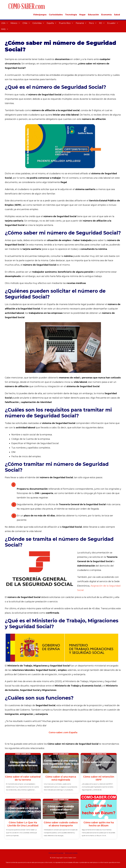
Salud (117, 15)
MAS (5, 29)
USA (5, 23)
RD (103, 23)
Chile (27, 23)
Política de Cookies (71, 853)
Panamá (82, 23)
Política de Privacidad (56, 853)
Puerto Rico (67, 23)
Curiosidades (56, 15)
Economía (106, 15)
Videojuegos (40, 15)
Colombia (39, 23)
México (16, 23)
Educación (93, 15)
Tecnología (71, 15)
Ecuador (113, 23)
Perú (93, 23)
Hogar (82, 15)
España (52, 23)
